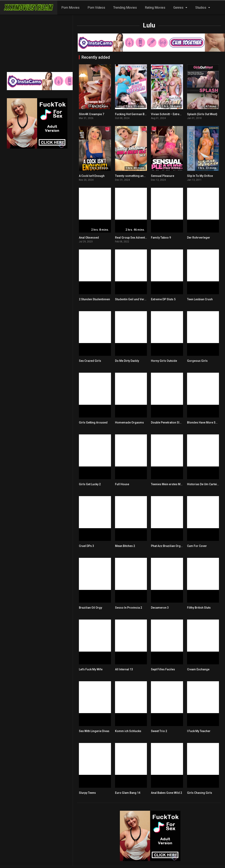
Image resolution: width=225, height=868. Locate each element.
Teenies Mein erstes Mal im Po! (171, 484)
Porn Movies (70, 8)
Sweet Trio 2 (159, 731)
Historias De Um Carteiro (204, 484)
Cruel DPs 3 (86, 546)
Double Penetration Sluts (167, 423)
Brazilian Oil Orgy (91, 608)
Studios (201, 8)
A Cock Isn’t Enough (92, 176)
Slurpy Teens (87, 793)
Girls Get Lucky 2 (90, 484)
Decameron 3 (160, 608)
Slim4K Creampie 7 (92, 114)
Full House (122, 484)
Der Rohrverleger (199, 238)
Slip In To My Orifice (200, 176)
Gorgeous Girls (197, 361)
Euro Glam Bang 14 (128, 793)
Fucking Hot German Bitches (134, 114)
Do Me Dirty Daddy (127, 361)
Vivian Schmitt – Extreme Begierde (174, 114)
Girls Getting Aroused (93, 423)
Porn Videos (96, 8)
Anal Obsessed (89, 238)
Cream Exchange (198, 669)
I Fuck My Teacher (199, 731)
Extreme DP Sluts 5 (163, 299)
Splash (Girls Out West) (202, 114)
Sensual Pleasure (163, 176)
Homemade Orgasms (129, 423)
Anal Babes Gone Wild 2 (166, 793)
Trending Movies (125, 8)
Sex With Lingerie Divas (94, 731)
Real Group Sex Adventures (133, 238)
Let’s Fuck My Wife (91, 669)
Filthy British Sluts (199, 608)
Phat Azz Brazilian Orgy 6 (168, 546)
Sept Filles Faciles (163, 669)
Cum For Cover (197, 546)
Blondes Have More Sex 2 (204, 423)
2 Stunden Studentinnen (94, 299)
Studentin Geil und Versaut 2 (134, 299)
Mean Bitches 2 (125, 546)
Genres (178, 8)
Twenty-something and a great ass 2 (139, 176)
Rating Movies (155, 8)
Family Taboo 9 (161, 238)
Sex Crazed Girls (90, 361)
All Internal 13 (124, 669)
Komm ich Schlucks (128, 731)
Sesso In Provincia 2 (129, 608)
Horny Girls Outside (164, 361)
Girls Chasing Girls (200, 793)
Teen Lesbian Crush (200, 299)
